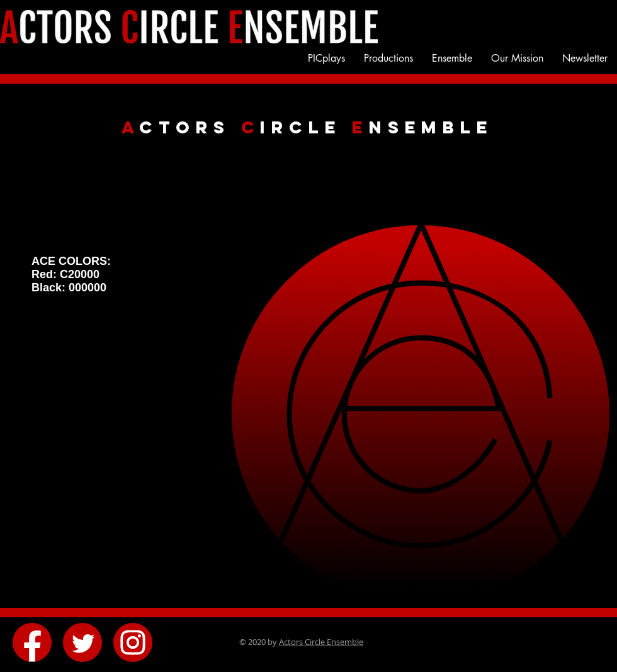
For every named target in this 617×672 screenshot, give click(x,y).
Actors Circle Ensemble (321, 642)
